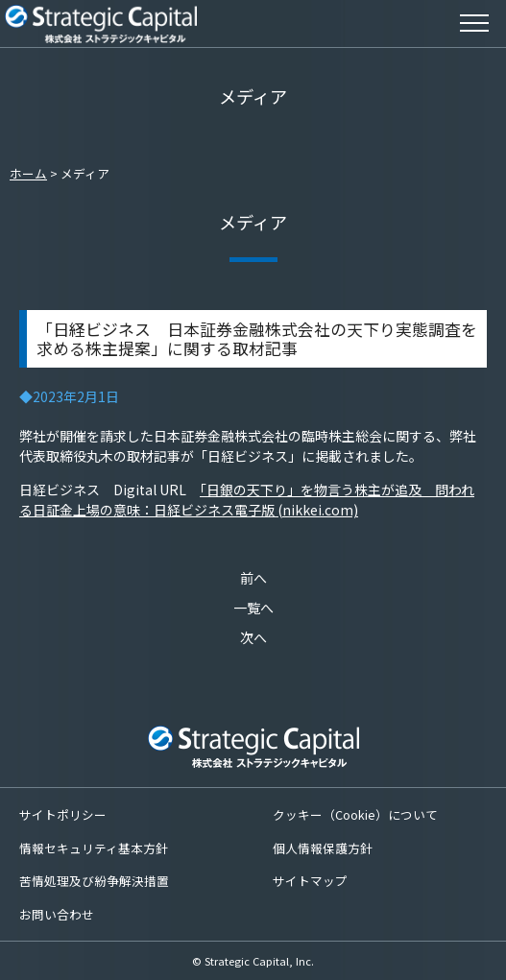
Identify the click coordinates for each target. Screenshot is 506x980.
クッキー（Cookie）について (355, 814)
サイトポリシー (63, 814)
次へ (253, 637)
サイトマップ (310, 881)
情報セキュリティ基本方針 (94, 848)
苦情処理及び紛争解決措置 (94, 881)
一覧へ (253, 608)
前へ (253, 578)
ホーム (28, 173)
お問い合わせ (57, 914)
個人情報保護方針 (323, 848)
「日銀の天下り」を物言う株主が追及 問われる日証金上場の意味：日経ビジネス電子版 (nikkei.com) (247, 500)
